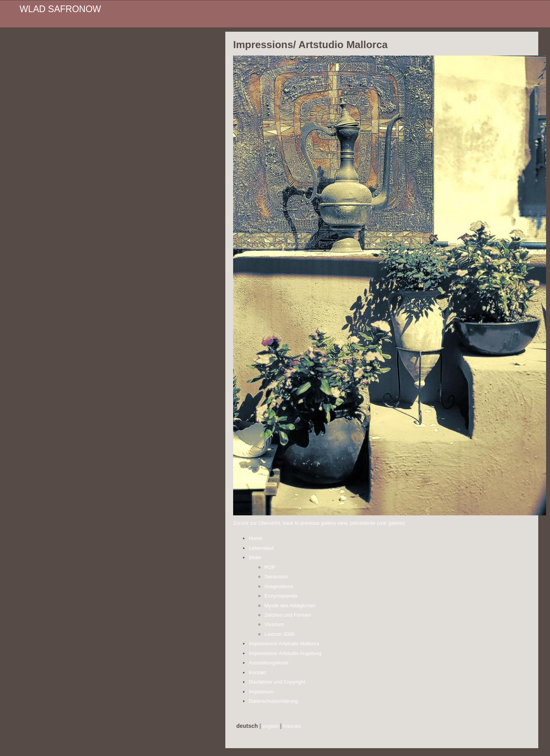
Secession (276, 577)
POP (270, 567)
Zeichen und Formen (288, 615)
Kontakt (257, 672)
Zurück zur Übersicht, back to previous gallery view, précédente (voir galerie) (319, 523)
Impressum (261, 692)
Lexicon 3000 (279, 634)
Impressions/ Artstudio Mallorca (284, 643)
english (271, 726)
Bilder (255, 557)
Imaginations (279, 586)
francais (292, 726)
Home (256, 538)
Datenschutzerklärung (273, 701)
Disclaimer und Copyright (277, 682)
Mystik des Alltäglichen (290, 606)
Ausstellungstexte (269, 663)
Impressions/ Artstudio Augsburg (285, 653)
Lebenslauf (261, 548)
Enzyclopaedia (281, 596)
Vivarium (274, 624)
